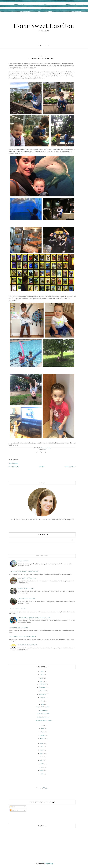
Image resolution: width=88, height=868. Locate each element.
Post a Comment (13, 464)
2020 (42, 671)
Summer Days (43, 710)
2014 (42, 750)
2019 (42, 675)
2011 (42, 760)
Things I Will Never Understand (24, 571)
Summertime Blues (18, 609)
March (43, 732)
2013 (42, 753)
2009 (41, 767)
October (43, 691)
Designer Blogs (49, 864)
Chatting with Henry (43, 714)
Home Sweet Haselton (44, 26)
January (43, 739)
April (43, 728)
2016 (42, 743)
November (43, 687)
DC (45, 449)
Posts (12, 807)
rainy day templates (44, 862)
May (43, 725)
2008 (42, 770)
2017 (42, 681)
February (43, 735)
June (43, 704)
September (43, 694)
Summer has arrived (43, 717)
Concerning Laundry (19, 628)
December (43, 684)
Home (40, 45)
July (43, 701)
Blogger (45, 788)
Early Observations (27, 599)
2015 (42, 747)
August (43, 698)
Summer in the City (26, 588)
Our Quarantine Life (27, 578)
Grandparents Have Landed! (43, 720)
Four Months (24, 561)
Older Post (14, 467)
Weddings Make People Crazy (23, 636)
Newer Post (70, 467)
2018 (42, 678)
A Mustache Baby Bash (28, 645)
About (48, 45)
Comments (14, 810)
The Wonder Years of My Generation (34, 617)
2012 (42, 757)
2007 (42, 774)
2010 (41, 764)
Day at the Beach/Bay (43, 707)
